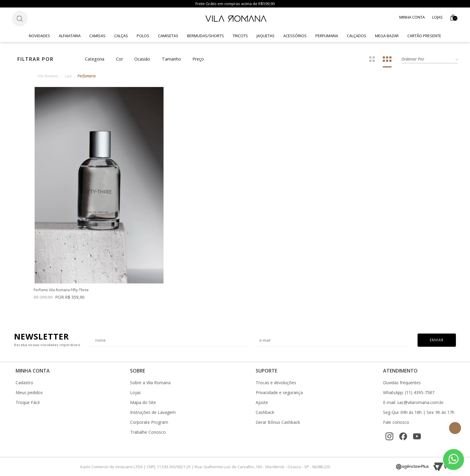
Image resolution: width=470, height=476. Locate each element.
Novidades (39, 36)
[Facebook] (403, 436)
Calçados (357, 36)
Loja (68, 76)
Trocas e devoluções (276, 383)
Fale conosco (396, 422)
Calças (121, 36)
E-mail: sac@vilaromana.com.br (413, 403)
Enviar (437, 340)
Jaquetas (266, 36)
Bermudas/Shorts (205, 36)
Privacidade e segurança (279, 393)
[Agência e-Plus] (412, 467)
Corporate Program (149, 422)
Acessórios (295, 36)
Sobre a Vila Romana (150, 383)
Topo (455, 428)
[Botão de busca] (20, 19)
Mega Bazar (387, 36)
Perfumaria (327, 36)
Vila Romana (48, 76)
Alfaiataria (70, 36)
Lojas (437, 17)
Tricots (240, 36)
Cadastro (24, 383)
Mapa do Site (143, 403)
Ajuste (262, 403)
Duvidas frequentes (402, 383)
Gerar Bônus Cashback (278, 422)
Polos (143, 36)
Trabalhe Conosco (148, 432)
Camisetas (168, 36)
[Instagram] (389, 436)
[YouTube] (417, 436)
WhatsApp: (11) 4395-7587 (409, 393)
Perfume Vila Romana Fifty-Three (61, 290)
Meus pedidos (29, 393)
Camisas (97, 36)
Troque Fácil (28, 403)
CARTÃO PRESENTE (424, 36)
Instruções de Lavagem (153, 412)
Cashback (265, 412)
